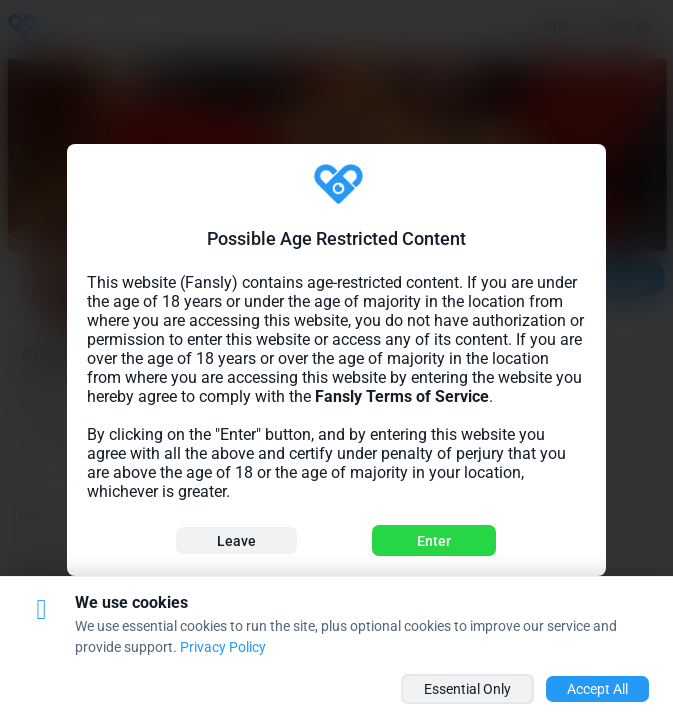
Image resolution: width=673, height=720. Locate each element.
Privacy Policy (223, 647)
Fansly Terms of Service (402, 396)
